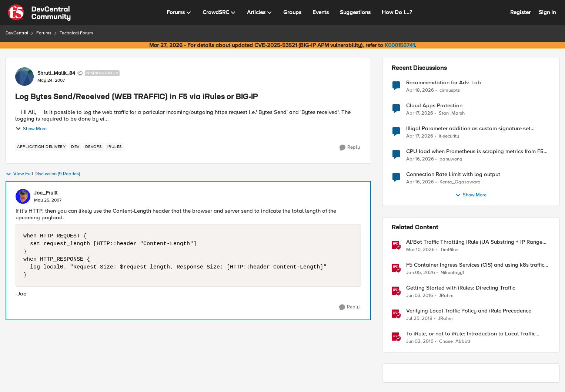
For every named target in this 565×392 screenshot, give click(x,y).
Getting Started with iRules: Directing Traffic (461, 288)
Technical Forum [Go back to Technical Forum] (76, 33)
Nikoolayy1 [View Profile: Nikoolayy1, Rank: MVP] (452, 273)
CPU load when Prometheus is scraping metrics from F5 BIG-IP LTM (475, 151)
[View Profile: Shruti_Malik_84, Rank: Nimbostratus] (24, 77)
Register (520, 12)
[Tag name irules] (115, 147)
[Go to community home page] (39, 13)
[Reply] (350, 148)
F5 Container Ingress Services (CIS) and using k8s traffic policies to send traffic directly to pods (475, 265)
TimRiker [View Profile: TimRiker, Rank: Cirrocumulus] (449, 250)
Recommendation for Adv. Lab (444, 83)
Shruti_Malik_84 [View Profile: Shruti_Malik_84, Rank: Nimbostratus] (56, 73)
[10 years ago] (420, 296)
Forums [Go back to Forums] (44, 33)
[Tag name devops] (93, 147)
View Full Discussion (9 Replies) (43, 174)
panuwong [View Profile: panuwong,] (451, 159)
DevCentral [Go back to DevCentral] (17, 33)
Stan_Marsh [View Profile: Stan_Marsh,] (452, 113)
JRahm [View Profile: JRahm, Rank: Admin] (446, 296)
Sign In (547, 12)
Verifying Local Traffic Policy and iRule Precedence (469, 311)
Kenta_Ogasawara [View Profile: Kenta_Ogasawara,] (460, 182)
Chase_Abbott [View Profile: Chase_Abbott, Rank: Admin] (455, 342)
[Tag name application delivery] (41, 147)
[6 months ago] (421, 273)
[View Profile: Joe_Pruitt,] (23, 196)
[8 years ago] (419, 319)
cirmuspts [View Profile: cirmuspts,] (450, 90)
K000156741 (400, 45)
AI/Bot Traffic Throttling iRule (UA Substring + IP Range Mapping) (474, 242)
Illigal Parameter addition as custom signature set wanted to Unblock (468, 129)
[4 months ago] (420, 250)
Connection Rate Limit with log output (453, 174)
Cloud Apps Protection (434, 106)
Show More (31, 129)
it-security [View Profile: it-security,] (449, 136)
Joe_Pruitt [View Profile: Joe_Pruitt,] (46, 193)
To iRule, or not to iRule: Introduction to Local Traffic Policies (471, 334)
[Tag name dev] (75, 147)
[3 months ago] (420, 90)
